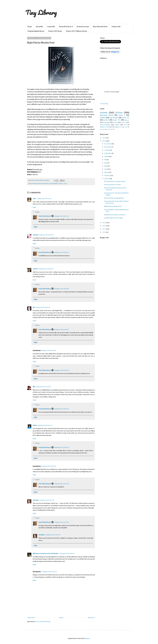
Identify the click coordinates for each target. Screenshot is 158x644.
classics (103, 117)
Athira (35, 425)
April (106, 169)
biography (106, 122)
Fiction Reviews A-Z (66, 26)
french (126, 127)
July (106, 159)
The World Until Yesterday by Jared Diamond (115, 189)
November (108, 147)
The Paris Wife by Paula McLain (114, 198)
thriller (114, 127)
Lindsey (35, 269)
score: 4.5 (117, 120)
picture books (110, 129)
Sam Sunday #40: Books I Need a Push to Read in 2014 (116, 202)
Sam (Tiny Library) (45, 216)
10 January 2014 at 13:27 (53, 535)
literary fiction (45, 183)
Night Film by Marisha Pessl (113, 206)
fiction (34, 183)
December (108, 144)
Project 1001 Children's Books (76, 31)
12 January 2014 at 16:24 (49, 571)
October (107, 150)
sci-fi (125, 125)
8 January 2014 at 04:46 (46, 269)
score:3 (106, 120)
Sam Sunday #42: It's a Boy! (112, 184)
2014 (104, 141)
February (107, 175)
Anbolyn (35, 235)
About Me (39, 26)
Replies (37, 212)
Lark (34, 198)
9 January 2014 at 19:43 (62, 522)
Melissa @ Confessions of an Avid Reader (46, 553)
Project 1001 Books (55, 31)
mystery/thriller (53, 183)
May (106, 166)
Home (30, 26)
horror (38, 183)
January (107, 178)
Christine (36, 500)
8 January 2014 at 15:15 (45, 425)
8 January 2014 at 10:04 (49, 350)
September (108, 153)
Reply (34, 207)
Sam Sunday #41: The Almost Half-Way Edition (116, 194)
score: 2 (124, 122)
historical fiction (107, 115)
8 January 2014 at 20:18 (62, 289)
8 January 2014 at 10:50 (43, 387)
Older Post (91, 617)
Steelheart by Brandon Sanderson (115, 215)
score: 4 (122, 115)
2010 (104, 232)
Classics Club (116, 26)
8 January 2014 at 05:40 (43, 307)
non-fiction (114, 117)
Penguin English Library (36, 31)
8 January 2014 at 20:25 (62, 447)
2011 (104, 229)
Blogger (87, 638)
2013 (104, 222)
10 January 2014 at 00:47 (67, 553)
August (107, 156)
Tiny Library (41, 12)
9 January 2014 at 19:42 (62, 484)
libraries (120, 127)
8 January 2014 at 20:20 (62, 370)
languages (102, 129)
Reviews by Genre (83, 26)
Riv (34, 307)
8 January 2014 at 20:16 (62, 216)
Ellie (34, 387)
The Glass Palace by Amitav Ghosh (115, 181)
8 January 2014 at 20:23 (62, 409)
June (106, 163)
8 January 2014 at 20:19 (62, 329)
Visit (104, 104)
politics (117, 125)
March (107, 172)
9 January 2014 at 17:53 (47, 500)
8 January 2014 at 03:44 (46, 235)
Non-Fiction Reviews (100, 26)
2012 (104, 226)
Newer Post (31, 617)
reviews (61, 183)
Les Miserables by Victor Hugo (114, 218)
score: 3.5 (125, 117)
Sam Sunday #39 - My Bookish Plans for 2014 (116, 210)
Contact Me (51, 26)
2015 (104, 138)
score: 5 (65, 183)
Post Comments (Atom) (43, 621)
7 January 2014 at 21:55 (44, 198)
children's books (105, 127)
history (127, 120)
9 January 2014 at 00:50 (49, 466)
